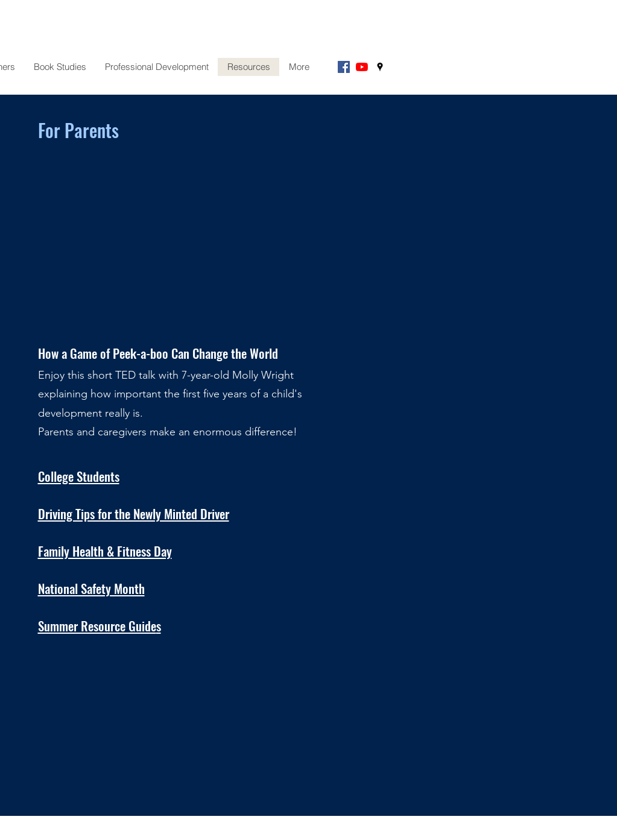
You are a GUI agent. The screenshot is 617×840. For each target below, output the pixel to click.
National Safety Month (91, 588)
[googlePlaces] (380, 67)
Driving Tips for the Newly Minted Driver (134, 513)
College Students (79, 476)
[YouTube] (362, 67)
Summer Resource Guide (97, 626)
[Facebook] (344, 67)
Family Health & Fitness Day (105, 551)
